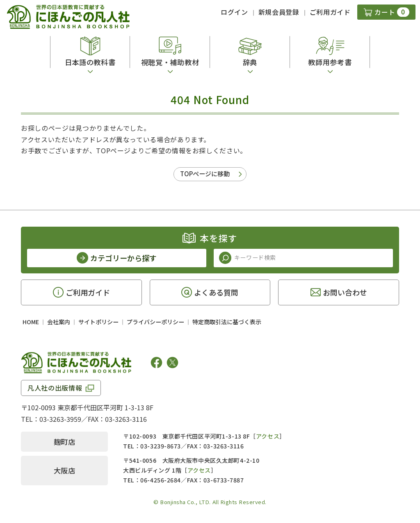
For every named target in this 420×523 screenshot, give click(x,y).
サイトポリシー (98, 322)
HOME (31, 322)
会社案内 (59, 322)
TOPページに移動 (205, 174)
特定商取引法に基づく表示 (227, 322)
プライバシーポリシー (155, 322)
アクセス (268, 436)
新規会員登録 (279, 12)
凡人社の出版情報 (55, 388)
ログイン (234, 12)
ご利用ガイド (330, 12)
